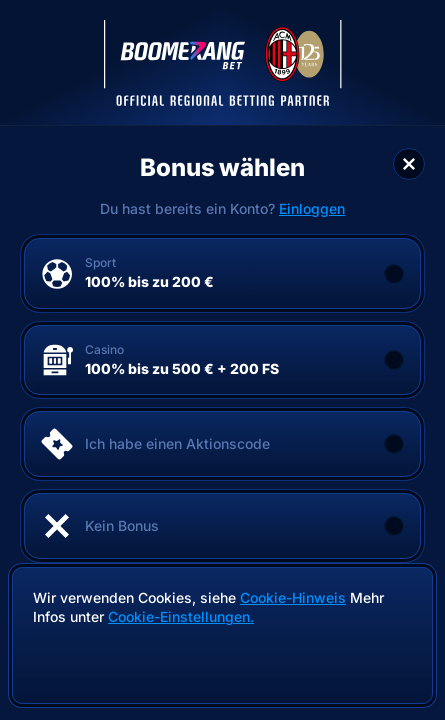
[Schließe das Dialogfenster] (409, 164)
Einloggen (312, 209)
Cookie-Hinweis (293, 597)
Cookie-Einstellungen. (181, 617)
